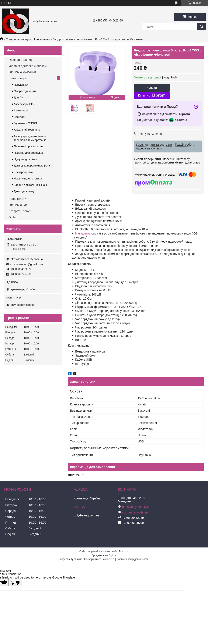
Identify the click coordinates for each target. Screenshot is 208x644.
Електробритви (24, 172)
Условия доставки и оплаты (27, 66)
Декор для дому (24, 191)
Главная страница (21, 60)
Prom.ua (124, 552)
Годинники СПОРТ (26, 123)
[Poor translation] (15, 583)
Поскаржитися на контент (99, 559)
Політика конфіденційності (132, 559)
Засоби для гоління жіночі (30, 185)
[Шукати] (202, 27)
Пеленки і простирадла (29, 146)
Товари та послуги (18, 39)
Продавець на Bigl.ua (104, 555)
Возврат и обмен (20, 211)
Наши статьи (17, 199)
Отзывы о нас (18, 205)
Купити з (152, 95)
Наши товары (18, 78)
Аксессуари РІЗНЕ (26, 104)
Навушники (42, 39)
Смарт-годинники (25, 91)
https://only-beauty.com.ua (27, 259)
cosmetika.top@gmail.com (27, 264)
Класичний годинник (27, 130)
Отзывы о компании (22, 72)
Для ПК (18, 97)
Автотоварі (21, 110)
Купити (152, 88)
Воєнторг (20, 117)
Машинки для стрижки (28, 178)
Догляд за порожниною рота (32, 166)
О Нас (13, 217)
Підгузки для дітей (25, 159)
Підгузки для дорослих (28, 153)
